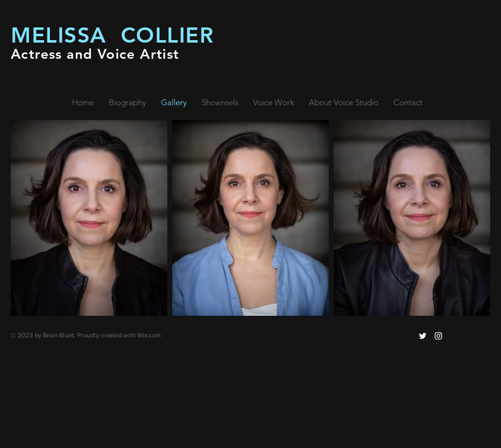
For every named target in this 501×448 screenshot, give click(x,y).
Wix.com (149, 335)
